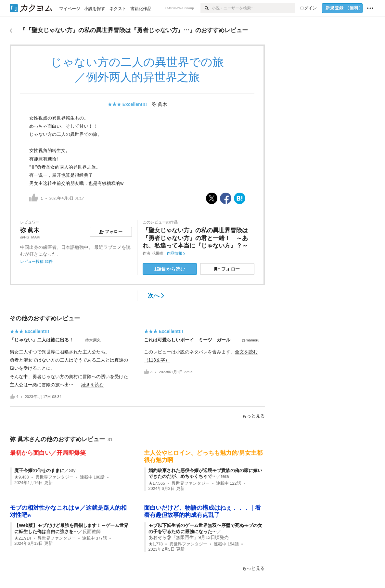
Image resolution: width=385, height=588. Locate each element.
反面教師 (92, 531)
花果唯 (158, 253)
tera (225, 476)
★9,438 (22, 477)
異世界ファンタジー (54, 477)
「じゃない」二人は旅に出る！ (42, 340)
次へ (156, 296)
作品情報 (176, 253)
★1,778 (156, 544)
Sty (72, 470)
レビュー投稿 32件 (36, 262)
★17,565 (157, 483)
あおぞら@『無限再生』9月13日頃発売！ (191, 537)
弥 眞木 (160, 104)
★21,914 (23, 538)
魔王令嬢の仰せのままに (39, 470)
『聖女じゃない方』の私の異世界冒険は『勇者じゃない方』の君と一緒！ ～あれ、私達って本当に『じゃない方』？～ (195, 238)
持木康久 (93, 340)
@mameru (251, 340)
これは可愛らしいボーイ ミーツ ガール (187, 340)
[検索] (206, 8)
